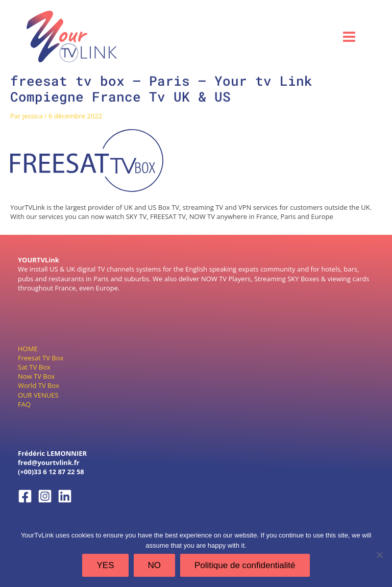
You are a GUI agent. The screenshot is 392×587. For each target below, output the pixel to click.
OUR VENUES (38, 395)
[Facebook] (25, 496)
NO (155, 565)
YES (105, 565)
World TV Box (39, 385)
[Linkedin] (65, 496)
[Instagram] (45, 496)
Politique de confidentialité (245, 565)
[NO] (379, 555)
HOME (28, 348)
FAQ (24, 404)
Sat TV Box (34, 367)
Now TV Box (36, 376)
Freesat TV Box (41, 357)
